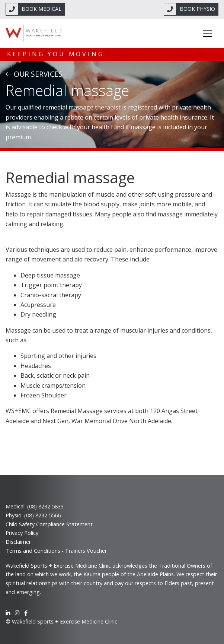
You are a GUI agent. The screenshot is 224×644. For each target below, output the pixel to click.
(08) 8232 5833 (45, 506)
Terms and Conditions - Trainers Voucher (56, 551)
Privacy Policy (22, 533)
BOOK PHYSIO (197, 9)
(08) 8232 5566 (42, 515)
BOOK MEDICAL (41, 9)
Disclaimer (18, 542)
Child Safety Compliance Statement (49, 524)
